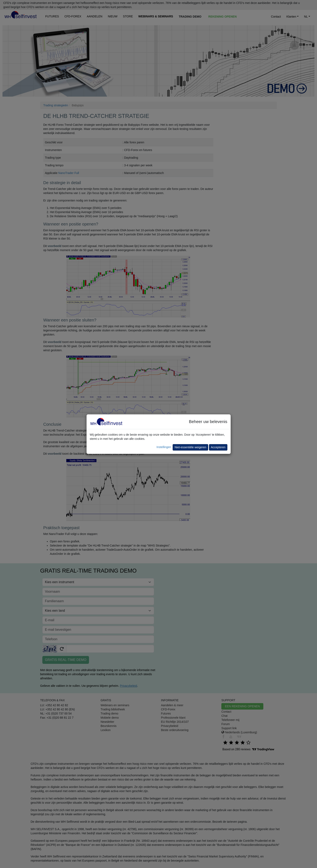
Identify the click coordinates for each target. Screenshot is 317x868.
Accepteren (218, 447)
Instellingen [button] (164, 447)
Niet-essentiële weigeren (190, 447)
